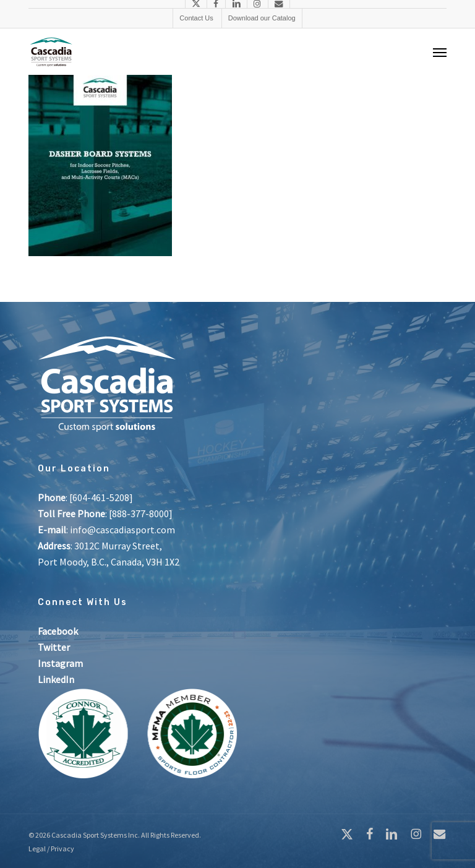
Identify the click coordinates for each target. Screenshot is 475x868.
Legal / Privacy (51, 849)
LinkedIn (56, 679)
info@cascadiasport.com (122, 530)
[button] (440, 52)
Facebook (58, 631)
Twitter (54, 647)
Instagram (60, 663)
